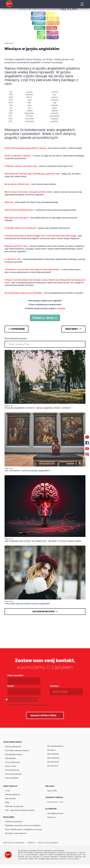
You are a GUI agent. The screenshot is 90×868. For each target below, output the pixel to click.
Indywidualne (10, 758)
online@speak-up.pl (55, 813)
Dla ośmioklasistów (55, 746)
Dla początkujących (13, 747)
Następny (73, 329)
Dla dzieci (51, 750)
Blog (7, 802)
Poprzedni (17, 329)
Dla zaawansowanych (14, 754)
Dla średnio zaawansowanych (17, 750)
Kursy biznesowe (12, 770)
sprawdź (46, 72)
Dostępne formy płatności (16, 833)
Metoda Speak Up (13, 795)
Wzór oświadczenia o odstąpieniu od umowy (24, 829)
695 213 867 (52, 791)
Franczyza (51, 817)
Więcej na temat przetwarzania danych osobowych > (29, 705)
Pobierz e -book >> (45, 318)
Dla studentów (53, 758)
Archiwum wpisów (45, 612)
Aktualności (31, 843)
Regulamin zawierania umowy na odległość (23, 825)
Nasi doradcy (10, 798)
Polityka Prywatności (14, 822)
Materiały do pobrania (14, 806)
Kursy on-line (10, 766)
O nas (7, 791)
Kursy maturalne (12, 778)
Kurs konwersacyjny (13, 774)
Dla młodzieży (53, 754)
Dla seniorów (53, 766)
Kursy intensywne (12, 762)
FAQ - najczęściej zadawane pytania (20, 810)
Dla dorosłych (53, 762)
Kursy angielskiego (18, 843)
